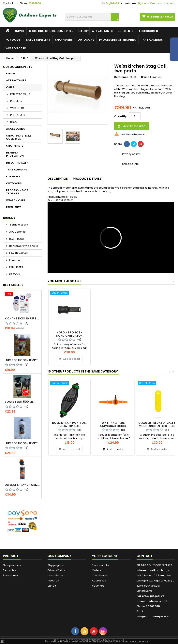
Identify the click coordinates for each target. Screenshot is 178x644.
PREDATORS (18, 115)
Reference (121, 77)
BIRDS (14, 122)
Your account (105, 556)
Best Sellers (13, 285)
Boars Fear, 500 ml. (19, 402)
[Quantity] (135, 116)
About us (53, 581)
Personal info (100, 565)
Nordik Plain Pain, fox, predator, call (69, 424)
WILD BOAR (17, 108)
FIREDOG (14, 274)
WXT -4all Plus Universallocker (113, 424)
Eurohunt (15, 260)
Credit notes (100, 575)
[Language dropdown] (112, 3)
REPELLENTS (126, 31)
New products (12, 565)
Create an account (162, 3)
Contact (8, 3)
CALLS (83, 31)
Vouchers (98, 586)
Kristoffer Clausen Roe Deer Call (69, 334)
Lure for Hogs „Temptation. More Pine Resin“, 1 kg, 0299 (22, 443)
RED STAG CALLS (20, 94)
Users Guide (55, 575)
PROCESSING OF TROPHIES (118, 40)
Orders (96, 570)
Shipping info (56, 565)
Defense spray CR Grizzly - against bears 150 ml (22, 485)
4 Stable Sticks (18, 225)
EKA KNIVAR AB (18, 253)
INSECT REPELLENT (38, 40)
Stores (52, 586)
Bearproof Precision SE (24, 246)
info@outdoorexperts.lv (153, 616)
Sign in (142, 3)
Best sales (9, 570)
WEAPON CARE (16, 48)
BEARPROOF (16, 239)
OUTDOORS (86, 40)
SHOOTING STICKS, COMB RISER (51, 31)
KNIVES (19, 31)
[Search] (92, 17)
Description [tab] (58, 179)
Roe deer (16, 101)
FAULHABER (16, 267)
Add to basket (131, 126)
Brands (9, 218)
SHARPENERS (64, 40)
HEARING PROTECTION (15, 154)
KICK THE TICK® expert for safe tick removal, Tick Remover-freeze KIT (22, 318)
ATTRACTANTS (102, 31)
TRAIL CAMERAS (152, 40)
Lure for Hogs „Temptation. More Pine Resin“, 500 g (22, 360)
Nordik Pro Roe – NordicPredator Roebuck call (157, 336)
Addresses (99, 581)
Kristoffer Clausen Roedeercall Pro (113, 334)
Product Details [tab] (87, 179)
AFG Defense (17, 232)
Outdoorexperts (18, 67)
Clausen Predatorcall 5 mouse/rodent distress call (157, 426)
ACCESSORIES (148, 31)
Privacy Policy (56, 570)
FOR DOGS (13, 40)
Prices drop (10, 575)
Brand (145, 77)
